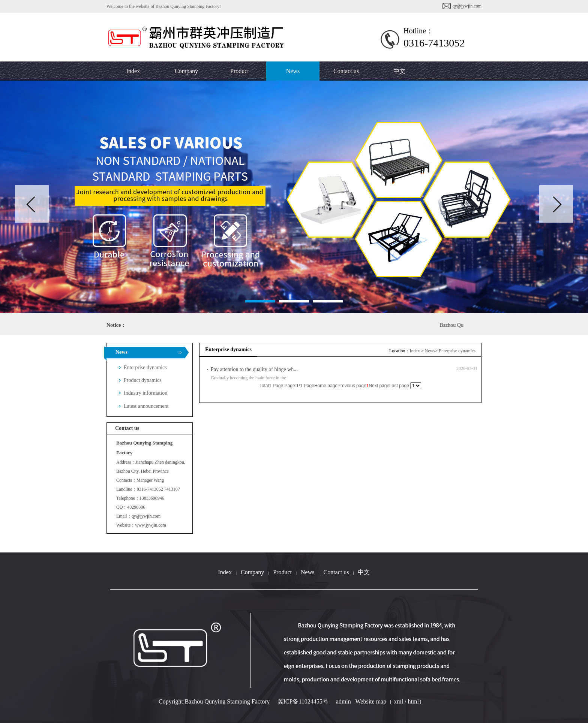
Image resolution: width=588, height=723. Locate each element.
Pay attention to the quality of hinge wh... (254, 369)
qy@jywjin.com (467, 6)
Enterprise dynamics (457, 351)
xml (398, 701)
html (413, 701)
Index (415, 351)
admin (343, 701)
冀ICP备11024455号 (303, 701)
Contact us (336, 572)
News (430, 351)
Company (252, 572)
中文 (399, 71)
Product (282, 572)
